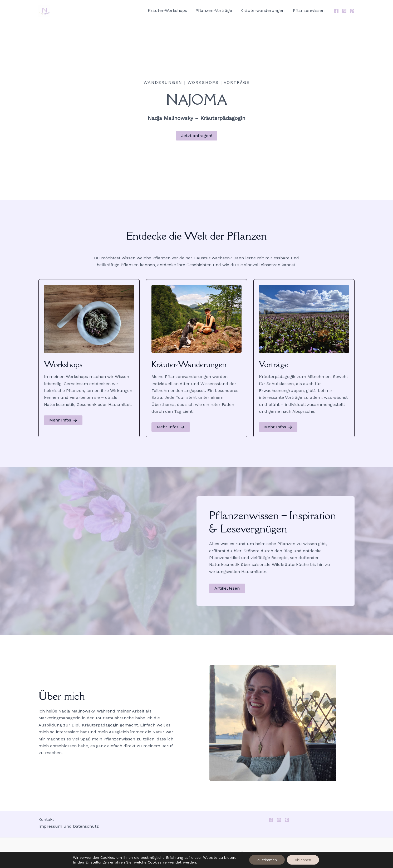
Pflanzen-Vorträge (214, 10)
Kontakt (46, 819)
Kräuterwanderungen (262, 10)
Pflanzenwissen (309, 10)
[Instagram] (344, 11)
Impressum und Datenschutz (69, 826)
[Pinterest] (352, 11)
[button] (197, 136)
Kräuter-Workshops (167, 10)
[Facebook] (336, 11)
